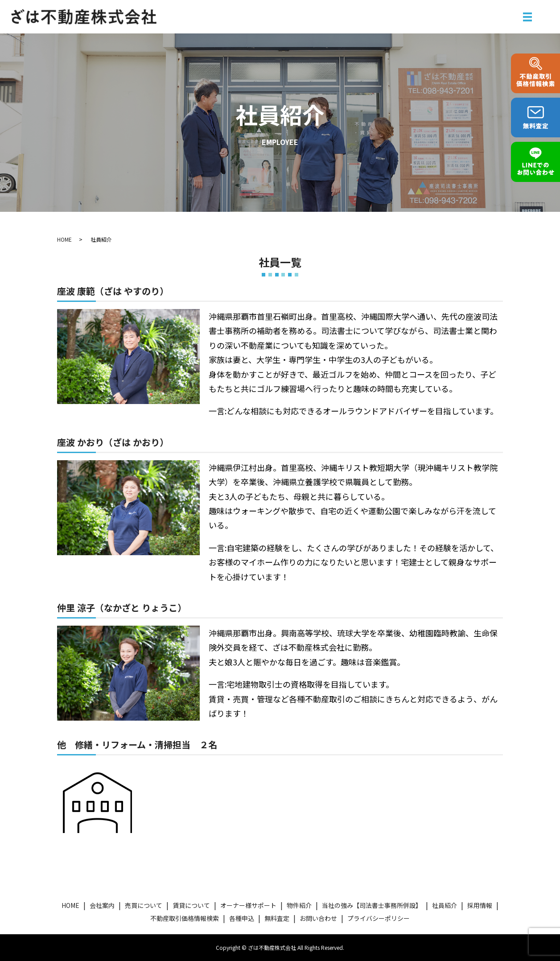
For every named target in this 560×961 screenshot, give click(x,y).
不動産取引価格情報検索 (185, 918)
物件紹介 (299, 905)
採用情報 (480, 905)
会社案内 (102, 905)
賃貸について (191, 905)
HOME (64, 239)
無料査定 (277, 918)
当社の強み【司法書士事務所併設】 (372, 905)
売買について (144, 905)
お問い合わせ (318, 918)
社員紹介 (445, 905)
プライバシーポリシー (379, 918)
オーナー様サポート (248, 905)
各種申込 (242, 918)
